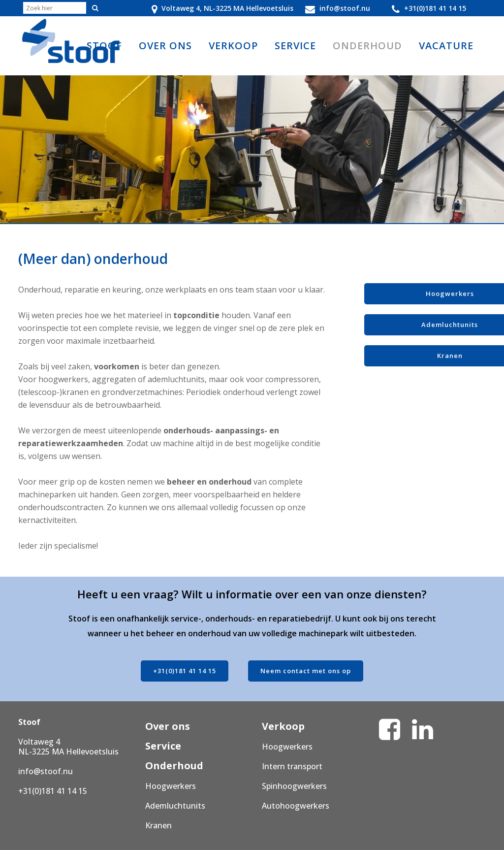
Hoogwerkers (171, 786)
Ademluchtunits (175, 806)
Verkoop (283, 726)
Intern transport (292, 766)
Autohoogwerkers (296, 806)
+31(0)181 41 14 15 (185, 671)
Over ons (168, 726)
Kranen (158, 825)
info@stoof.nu (46, 771)
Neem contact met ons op (306, 671)
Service (163, 746)
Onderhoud (174, 766)
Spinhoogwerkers (294, 786)
